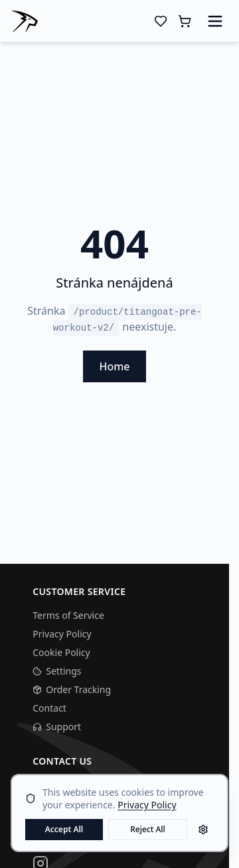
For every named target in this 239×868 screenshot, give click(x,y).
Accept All (64, 829)
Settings (57, 671)
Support (57, 727)
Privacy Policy (62, 634)
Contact (49, 708)
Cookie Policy (61, 652)
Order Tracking (72, 689)
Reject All (148, 829)
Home (114, 366)
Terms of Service (68, 615)
